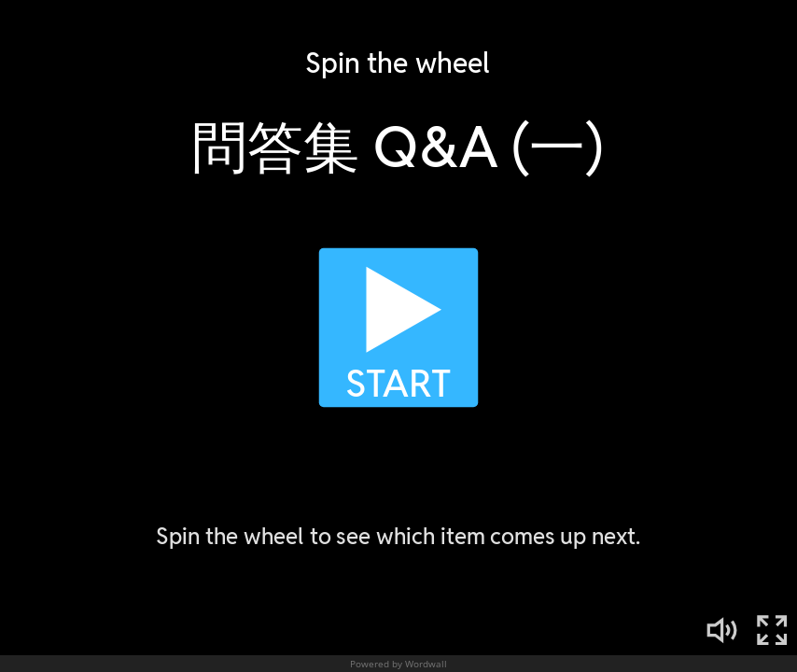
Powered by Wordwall (398, 664)
